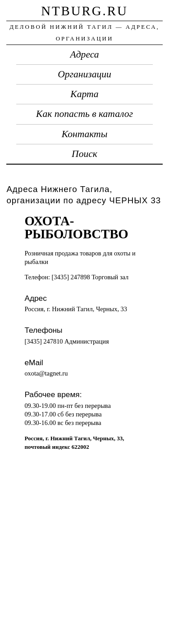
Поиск (84, 154)
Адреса (85, 54)
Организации (84, 74)
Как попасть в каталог (84, 114)
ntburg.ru (84, 11)
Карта (84, 94)
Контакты (85, 134)
